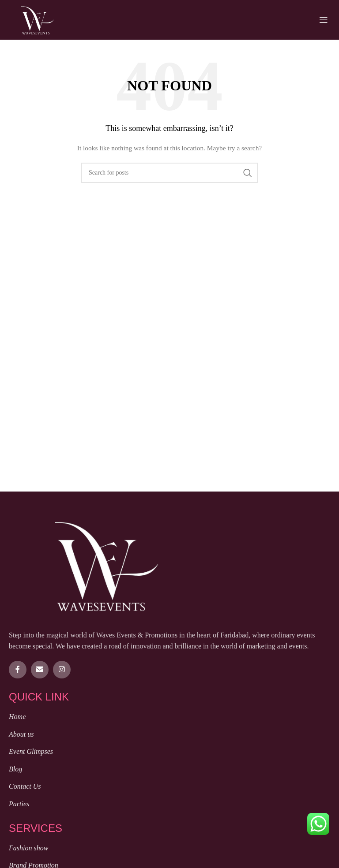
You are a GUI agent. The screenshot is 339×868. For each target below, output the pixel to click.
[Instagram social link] (62, 670)
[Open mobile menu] (324, 20)
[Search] (169, 173)
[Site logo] (37, 19)
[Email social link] (40, 670)
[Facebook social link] (18, 670)
